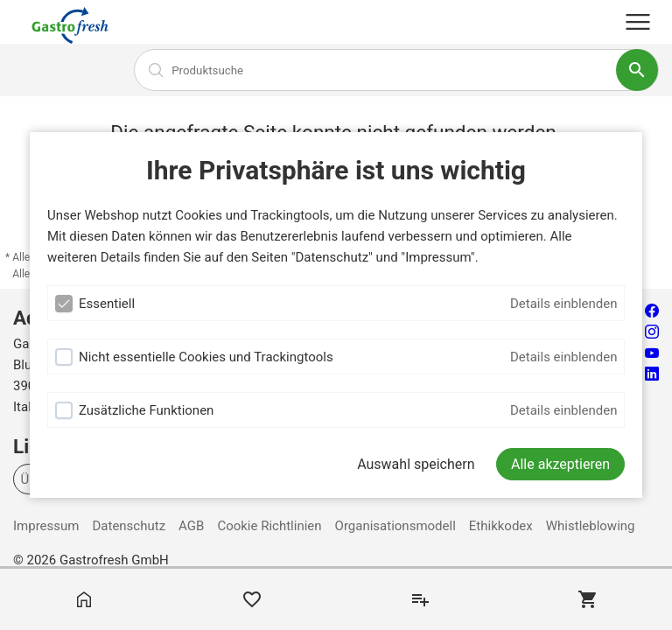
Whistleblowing (591, 526)
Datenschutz (129, 526)
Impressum (46, 526)
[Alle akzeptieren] (560, 464)
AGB (191, 526)
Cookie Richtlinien (269, 526)
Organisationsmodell (395, 526)
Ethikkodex (501, 526)
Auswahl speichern (416, 464)
